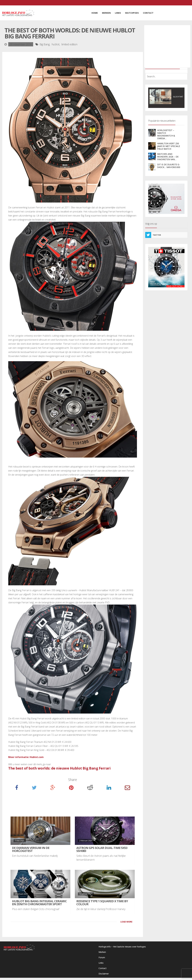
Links (101, 963)
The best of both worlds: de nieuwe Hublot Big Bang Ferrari (59, 768)
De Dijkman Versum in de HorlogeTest (31, 849)
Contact (103, 968)
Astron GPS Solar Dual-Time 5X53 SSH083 (102, 849)
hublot (55, 44)
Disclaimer (104, 974)
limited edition (69, 44)
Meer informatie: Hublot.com (26, 757)
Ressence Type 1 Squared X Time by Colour (102, 903)
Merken (102, 952)
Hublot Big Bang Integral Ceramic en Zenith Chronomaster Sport (39, 903)
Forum (102, 957)
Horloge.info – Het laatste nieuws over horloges (122, 947)
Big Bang (45, 44)
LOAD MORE (126, 922)
